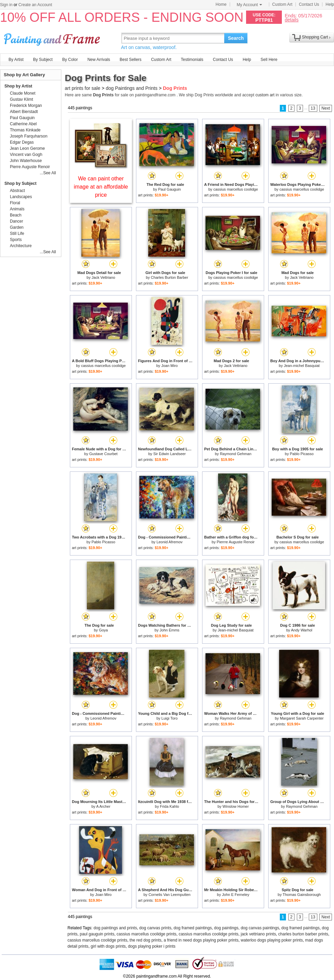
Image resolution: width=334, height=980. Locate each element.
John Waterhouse (26, 161)
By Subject (43, 60)
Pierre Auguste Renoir (30, 167)
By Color (70, 60)
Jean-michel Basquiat (302, 366)
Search (236, 38)
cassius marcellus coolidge (236, 189)
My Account (249, 5)
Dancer (17, 221)
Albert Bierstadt (24, 112)
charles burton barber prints (303, 934)
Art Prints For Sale (53, 38)
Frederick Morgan (26, 106)
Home (221, 4)
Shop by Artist (18, 86)
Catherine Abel (23, 124)
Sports (16, 240)
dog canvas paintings (260, 928)
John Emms (169, 630)
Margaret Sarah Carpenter (302, 718)
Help (330, 4)
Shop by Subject (20, 183)
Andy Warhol (302, 630)
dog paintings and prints (115, 928)
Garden (17, 227)
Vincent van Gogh (26, 155)
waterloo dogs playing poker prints (272, 940)
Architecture (21, 246)
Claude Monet (23, 93)
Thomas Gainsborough (302, 895)
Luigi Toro (170, 718)
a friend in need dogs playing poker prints (201, 940)
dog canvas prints (155, 928)
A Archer (103, 806)
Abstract (17, 191)
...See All (48, 173)
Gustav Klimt (21, 99)
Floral (15, 203)
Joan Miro (169, 366)
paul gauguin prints (97, 934)
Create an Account (35, 5)
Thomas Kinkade (25, 130)
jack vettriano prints (258, 934)
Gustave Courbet (103, 454)
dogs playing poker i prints (151, 946)
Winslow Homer (236, 806)
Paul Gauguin (170, 189)
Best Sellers (131, 60)
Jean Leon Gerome (27, 148)
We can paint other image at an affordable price (101, 187)
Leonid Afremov (169, 542)
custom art (265, 95)
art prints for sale (82, 88)
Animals (17, 209)
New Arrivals (99, 60)
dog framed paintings (193, 928)
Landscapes (21, 197)
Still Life (17, 234)
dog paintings (226, 928)
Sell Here (269, 60)
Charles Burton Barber (170, 277)
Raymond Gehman (236, 454)
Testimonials (192, 60)
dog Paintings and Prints (132, 88)
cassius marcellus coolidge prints (146, 934)
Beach (16, 215)
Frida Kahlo (169, 806)
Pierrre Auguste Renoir (236, 542)
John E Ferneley (236, 895)
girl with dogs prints (108, 946)
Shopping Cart (315, 37)
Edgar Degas (22, 142)
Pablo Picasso (302, 454)
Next (326, 108)
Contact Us (309, 4)
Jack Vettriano (103, 277)
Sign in (6, 5)
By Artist (16, 60)
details (291, 20)
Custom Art (282, 4)
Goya (103, 630)
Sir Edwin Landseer (170, 454)
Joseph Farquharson (29, 136)
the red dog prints (145, 940)
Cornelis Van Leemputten (170, 895)
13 (313, 108)
